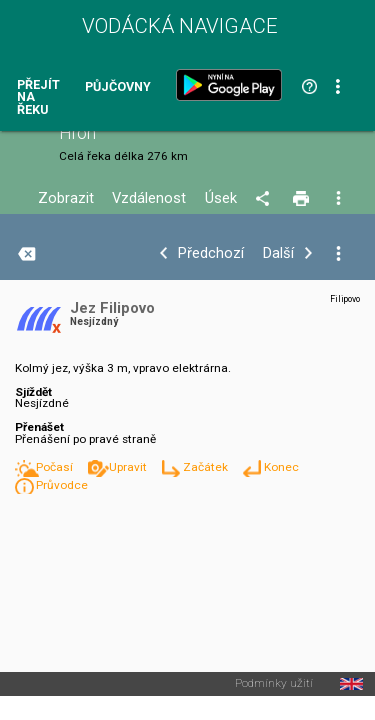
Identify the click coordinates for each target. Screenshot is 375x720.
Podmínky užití (274, 684)
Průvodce (62, 485)
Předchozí (211, 253)
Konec (281, 467)
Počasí (56, 467)
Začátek (207, 467)
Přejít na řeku (38, 98)
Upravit (129, 467)
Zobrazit (66, 198)
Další (278, 253)
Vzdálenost (149, 198)
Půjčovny (118, 87)
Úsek (221, 198)
